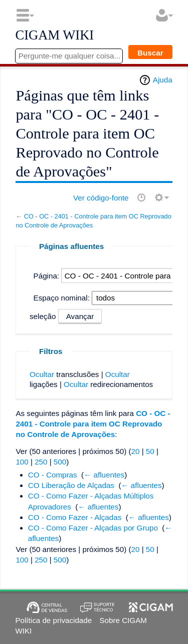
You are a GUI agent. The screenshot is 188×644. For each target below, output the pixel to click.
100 (22, 462)
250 (41, 462)
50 (150, 451)
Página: (47, 276)
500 (60, 462)
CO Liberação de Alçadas (71, 485)
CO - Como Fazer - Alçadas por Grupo (93, 528)
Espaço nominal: (62, 298)
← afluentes (104, 475)
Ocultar (42, 374)
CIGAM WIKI (54, 35)
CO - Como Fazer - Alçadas (75, 517)
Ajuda (163, 80)
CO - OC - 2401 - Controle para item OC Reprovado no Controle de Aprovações (93, 424)
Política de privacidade (53, 620)
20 (136, 451)
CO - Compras (53, 475)
